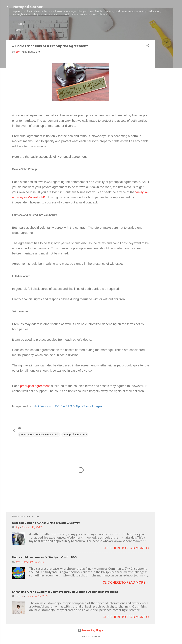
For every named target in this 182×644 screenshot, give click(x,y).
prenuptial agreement (35, 386)
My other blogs (61, 30)
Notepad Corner (28, 7)
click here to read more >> (126, 548)
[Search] (174, 8)
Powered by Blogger (91, 630)
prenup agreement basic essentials (39, 434)
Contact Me (37, 30)
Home (19, 30)
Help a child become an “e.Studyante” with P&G (44, 557)
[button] (148, 46)
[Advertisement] (167, 82)
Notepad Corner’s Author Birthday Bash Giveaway (46, 523)
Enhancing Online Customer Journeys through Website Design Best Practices (65, 592)
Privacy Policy (87, 30)
